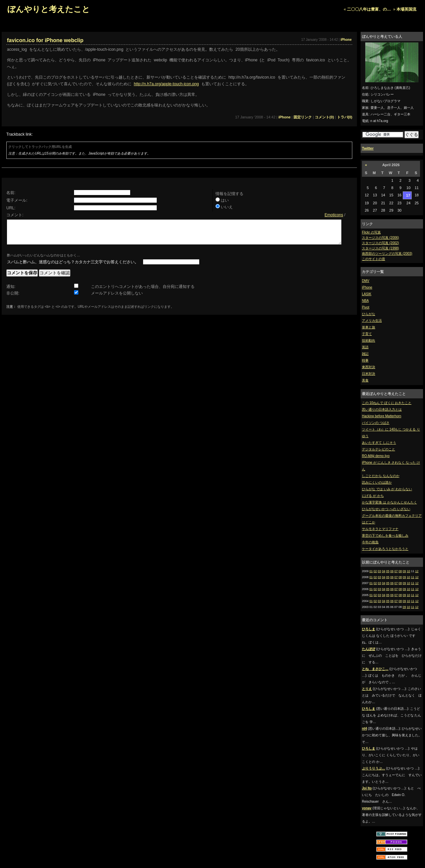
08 (400, 571)
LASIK (367, 294)
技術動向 (369, 340)
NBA (365, 301)
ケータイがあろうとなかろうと (385, 549)
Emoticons (334, 215)
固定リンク (303, 117)
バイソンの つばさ (376, 423)
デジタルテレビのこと (379, 449)
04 (383, 571)
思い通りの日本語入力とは (382, 409)
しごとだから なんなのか (381, 476)
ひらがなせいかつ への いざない (386, 509)
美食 (365, 380)
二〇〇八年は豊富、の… (369, 9)
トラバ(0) (345, 117)
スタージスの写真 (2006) (381, 238)
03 (380, 571)
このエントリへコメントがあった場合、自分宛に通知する (143, 292)
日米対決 (369, 374)
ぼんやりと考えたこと (49, 9)
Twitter (368, 148)
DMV (366, 281)
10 (408, 571)
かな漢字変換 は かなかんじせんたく (389, 502)
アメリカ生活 (372, 321)
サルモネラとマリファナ (380, 529)
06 (392, 571)
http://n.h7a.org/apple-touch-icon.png (166, 84)
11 (413, 577)
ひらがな (369, 314)
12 (417, 571)
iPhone (367, 287)
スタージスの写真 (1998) (381, 248)
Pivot (366, 307)
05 (388, 571)
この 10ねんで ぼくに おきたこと (387, 403)
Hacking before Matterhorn (382, 416)
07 (396, 571)
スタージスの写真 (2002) (381, 243)
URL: (11, 208)
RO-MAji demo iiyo (376, 456)
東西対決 (369, 367)
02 (375, 571)
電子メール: (17, 200)
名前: (11, 193)
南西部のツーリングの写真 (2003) (387, 254)
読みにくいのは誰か (377, 482)
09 (404, 571)
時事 (365, 360)
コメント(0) (324, 117)
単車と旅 (369, 327)
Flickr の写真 (371, 232)
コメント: (15, 215)
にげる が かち (373, 496)
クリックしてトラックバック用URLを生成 (40, 147)
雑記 (365, 354)
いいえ (227, 207)
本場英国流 (406, 9)
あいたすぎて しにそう (379, 443)
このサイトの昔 (374, 259)
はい (225, 200)
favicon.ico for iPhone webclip (45, 40)
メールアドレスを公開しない (117, 298)
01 (371, 571)
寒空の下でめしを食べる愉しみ (385, 535)
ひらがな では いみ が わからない (387, 489)
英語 (365, 347)
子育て (367, 334)
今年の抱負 (370, 542)
